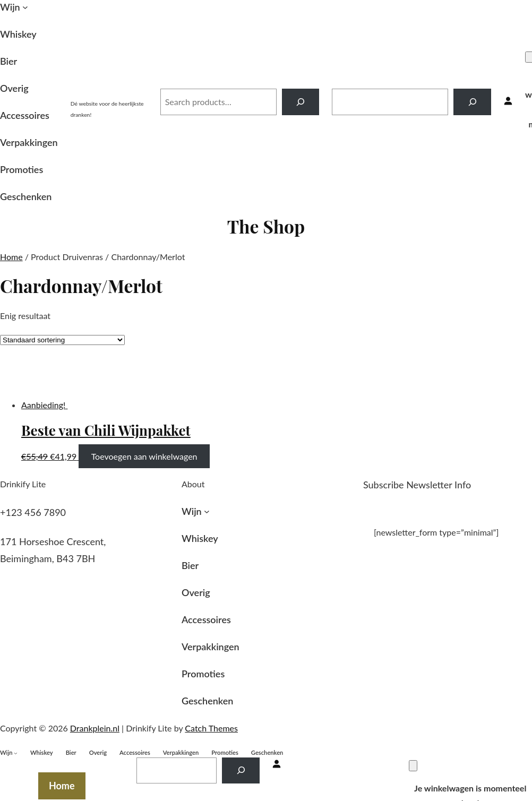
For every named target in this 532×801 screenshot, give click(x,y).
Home (11, 257)
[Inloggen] (508, 102)
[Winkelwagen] (413, 766)
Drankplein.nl (109, 91)
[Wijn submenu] (25, 7)
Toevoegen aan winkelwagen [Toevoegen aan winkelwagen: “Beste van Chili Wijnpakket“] (144, 456)
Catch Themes (211, 728)
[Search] (301, 102)
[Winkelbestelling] (62, 340)
